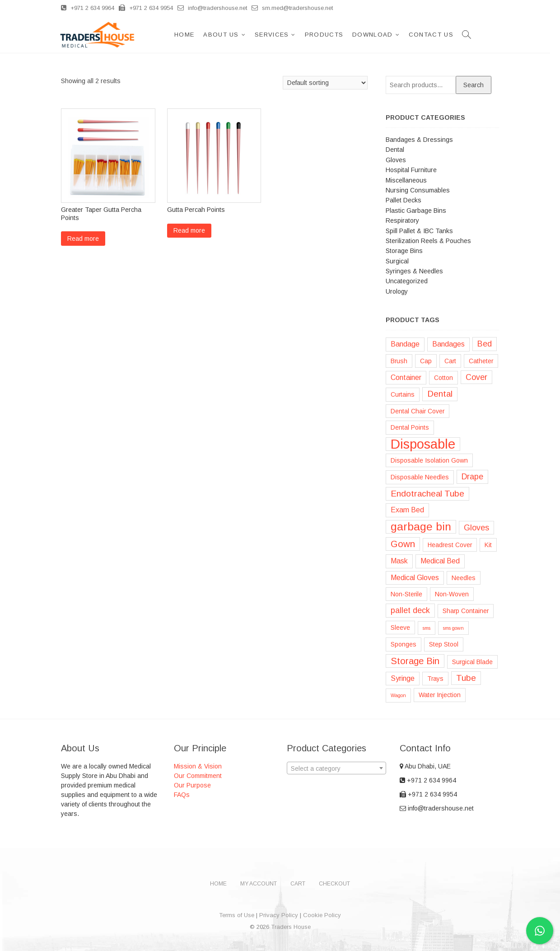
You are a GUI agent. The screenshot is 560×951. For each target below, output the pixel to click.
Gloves (396, 160)
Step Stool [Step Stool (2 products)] (444, 644)
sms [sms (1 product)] (427, 628)
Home (189, 35)
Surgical (397, 261)
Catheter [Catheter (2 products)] (481, 361)
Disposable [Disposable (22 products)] (423, 444)
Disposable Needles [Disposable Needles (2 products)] (420, 477)
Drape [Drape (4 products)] (472, 477)
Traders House (291, 927)
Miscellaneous (406, 180)
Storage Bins (404, 251)
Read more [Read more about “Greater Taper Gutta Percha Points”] (83, 239)
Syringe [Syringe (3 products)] (403, 678)
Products (329, 35)
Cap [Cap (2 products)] (426, 361)
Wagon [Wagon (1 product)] (398, 695)
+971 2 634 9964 (88, 8)
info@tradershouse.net (212, 8)
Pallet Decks (404, 200)
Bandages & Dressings (419, 140)
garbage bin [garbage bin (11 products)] (421, 527)
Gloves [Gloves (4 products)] (476, 528)
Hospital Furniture (411, 170)
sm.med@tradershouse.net (292, 8)
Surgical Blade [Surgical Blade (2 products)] (472, 662)
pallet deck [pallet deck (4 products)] (410, 610)
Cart (298, 884)
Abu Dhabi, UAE (425, 766)
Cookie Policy (322, 915)
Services (277, 35)
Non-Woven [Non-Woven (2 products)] (452, 594)
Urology (397, 291)
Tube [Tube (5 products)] (466, 678)
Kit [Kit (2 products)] (488, 545)
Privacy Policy (279, 915)
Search (474, 85)
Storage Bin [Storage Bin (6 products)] (415, 661)
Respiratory (402, 220)
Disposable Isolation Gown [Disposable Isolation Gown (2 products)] (429, 460)
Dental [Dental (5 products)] (440, 394)
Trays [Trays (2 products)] (435, 679)
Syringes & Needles (414, 271)
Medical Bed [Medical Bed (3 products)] (440, 561)
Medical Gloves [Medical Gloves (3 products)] (415, 578)
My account (259, 884)
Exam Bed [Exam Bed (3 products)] (407, 510)
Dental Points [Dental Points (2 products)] (410, 427)
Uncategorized (407, 281)
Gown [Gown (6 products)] (403, 544)
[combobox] (336, 768)
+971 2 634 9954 (146, 8)
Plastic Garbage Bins (416, 211)
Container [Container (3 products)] (406, 377)
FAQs (182, 795)
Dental (395, 150)
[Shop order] (325, 83)
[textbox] (336, 768)
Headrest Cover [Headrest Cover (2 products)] (450, 545)
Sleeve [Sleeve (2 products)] (400, 628)
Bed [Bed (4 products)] (485, 344)
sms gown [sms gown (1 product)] (453, 628)
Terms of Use (237, 915)
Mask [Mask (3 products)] (399, 561)
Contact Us (436, 35)
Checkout (334, 884)
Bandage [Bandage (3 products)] (405, 344)
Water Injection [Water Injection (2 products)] (440, 695)
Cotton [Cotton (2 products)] (443, 378)
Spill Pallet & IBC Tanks (419, 231)
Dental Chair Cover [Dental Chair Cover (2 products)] (418, 411)
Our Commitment (198, 776)
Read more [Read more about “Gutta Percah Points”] (189, 230)
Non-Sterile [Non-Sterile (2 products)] (406, 594)
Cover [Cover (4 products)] (476, 377)
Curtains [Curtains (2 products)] (403, 394)
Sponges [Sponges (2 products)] (404, 644)
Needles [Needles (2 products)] (464, 578)
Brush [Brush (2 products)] (399, 361)
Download (377, 35)
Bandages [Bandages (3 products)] (448, 344)
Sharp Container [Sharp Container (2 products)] (466, 611)
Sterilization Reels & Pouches (428, 241)
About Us (226, 35)
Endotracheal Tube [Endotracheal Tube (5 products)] (427, 494)
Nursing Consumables (418, 190)
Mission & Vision (198, 766)
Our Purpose (192, 785)
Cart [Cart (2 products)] (450, 361)
